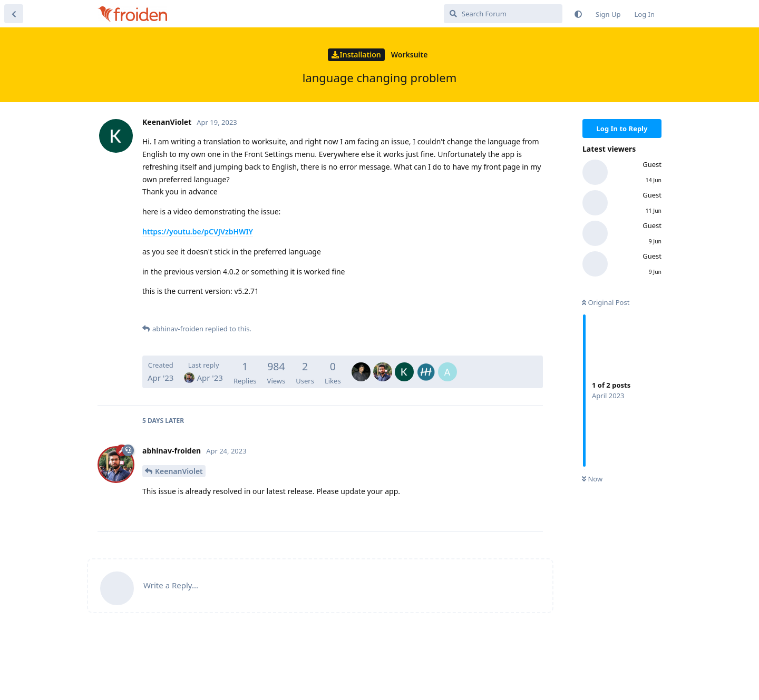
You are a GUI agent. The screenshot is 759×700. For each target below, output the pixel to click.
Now (592, 479)
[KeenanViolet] (404, 364)
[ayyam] (447, 364)
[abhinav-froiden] (383, 364)
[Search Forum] (503, 14)
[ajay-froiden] (361, 364)
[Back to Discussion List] (14, 14)
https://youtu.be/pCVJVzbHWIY (198, 231)
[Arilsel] (426, 364)
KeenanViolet (179, 471)
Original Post (606, 302)
